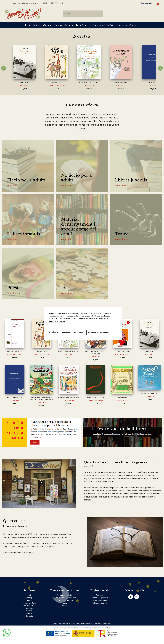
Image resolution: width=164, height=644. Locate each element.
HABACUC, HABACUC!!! (95, 397)
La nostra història (64, 25)
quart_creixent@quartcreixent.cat (26, 3)
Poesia (14, 288)
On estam (122, 25)
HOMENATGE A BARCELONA (69, 397)
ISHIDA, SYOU (121, 85)
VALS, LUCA (42, 402)
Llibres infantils (24, 234)
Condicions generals (100, 598)
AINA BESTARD (122, 400)
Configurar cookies (61, 623)
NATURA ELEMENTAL (15, 352)
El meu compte (146, 3)
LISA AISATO (149, 396)
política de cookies (57, 321)
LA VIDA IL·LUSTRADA (149, 393)
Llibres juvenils (131, 180)
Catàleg (37, 25)
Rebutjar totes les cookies (72, 332)
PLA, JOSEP (24, 85)
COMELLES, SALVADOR (57, 85)
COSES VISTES (24, 83)
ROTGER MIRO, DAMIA (15, 354)
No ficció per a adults (76, 178)
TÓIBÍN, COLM (69, 400)
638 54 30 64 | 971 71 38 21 (53, 3)
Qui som (48, 25)
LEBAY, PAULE (89, 85)
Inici (28, 25)
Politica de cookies (100, 603)
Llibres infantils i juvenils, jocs (64, 598)
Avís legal (100, 595)
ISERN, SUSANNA (95, 357)
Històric (110, 25)
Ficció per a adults (26, 180)
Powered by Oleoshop (102, 623)
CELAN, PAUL (15, 400)
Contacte (134, 25)
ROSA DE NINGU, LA (153, 83)
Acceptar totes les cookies (98, 332)
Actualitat (98, 25)
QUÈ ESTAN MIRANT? (57, 83)
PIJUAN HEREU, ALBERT (122, 354)
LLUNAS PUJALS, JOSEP (95, 400)
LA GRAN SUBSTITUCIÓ (122, 352)
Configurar (54, 332)
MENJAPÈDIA (122, 397)
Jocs (65, 288)
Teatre (122, 234)
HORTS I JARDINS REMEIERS (89, 83)
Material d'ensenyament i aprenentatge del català (79, 227)
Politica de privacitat (100, 600)
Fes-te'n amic (83, 25)
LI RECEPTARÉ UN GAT (121, 83)
